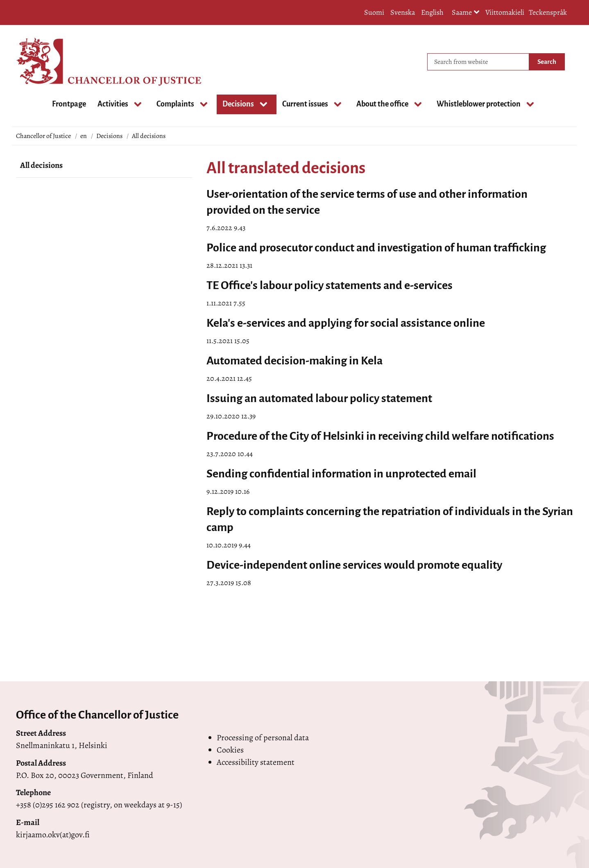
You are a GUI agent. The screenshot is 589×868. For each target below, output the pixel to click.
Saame (466, 13)
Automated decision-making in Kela (294, 361)
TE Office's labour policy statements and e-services (330, 285)
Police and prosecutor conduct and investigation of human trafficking (376, 248)
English (432, 12)
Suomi (374, 12)
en (84, 136)
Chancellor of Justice (43, 136)
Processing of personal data (263, 738)
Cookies (230, 750)
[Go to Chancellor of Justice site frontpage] (49, 62)
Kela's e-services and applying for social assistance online (346, 323)
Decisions (109, 136)
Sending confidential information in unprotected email (341, 474)
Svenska (403, 12)
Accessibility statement (256, 762)
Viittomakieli (505, 12)
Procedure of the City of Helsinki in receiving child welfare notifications (380, 436)
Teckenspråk (548, 12)
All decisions (41, 165)
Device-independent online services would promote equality (354, 565)
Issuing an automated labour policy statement (319, 398)
